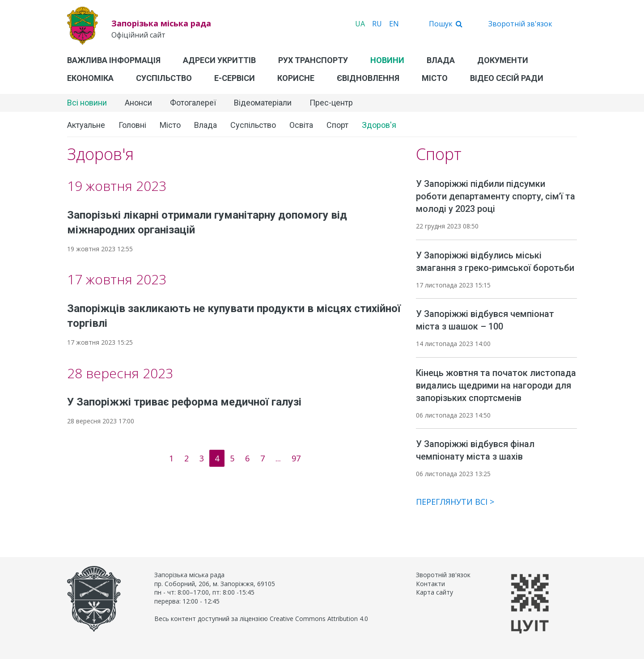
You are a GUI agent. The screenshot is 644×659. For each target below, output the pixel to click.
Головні (132, 125)
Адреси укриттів (219, 60)
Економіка (90, 78)
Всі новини (87, 103)
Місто (435, 78)
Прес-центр (331, 103)
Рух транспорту (313, 60)
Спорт (337, 125)
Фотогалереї (193, 103)
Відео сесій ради (507, 78)
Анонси (138, 103)
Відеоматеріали (263, 103)
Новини (387, 60)
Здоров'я (379, 125)
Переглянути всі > (455, 502)
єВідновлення (368, 78)
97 (296, 458)
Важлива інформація (114, 60)
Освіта (301, 125)
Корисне (296, 78)
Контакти (430, 584)
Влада (441, 60)
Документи (503, 60)
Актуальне (86, 125)
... (278, 458)
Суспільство (164, 78)
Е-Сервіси (235, 78)
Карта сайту (434, 592)
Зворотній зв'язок (520, 24)
